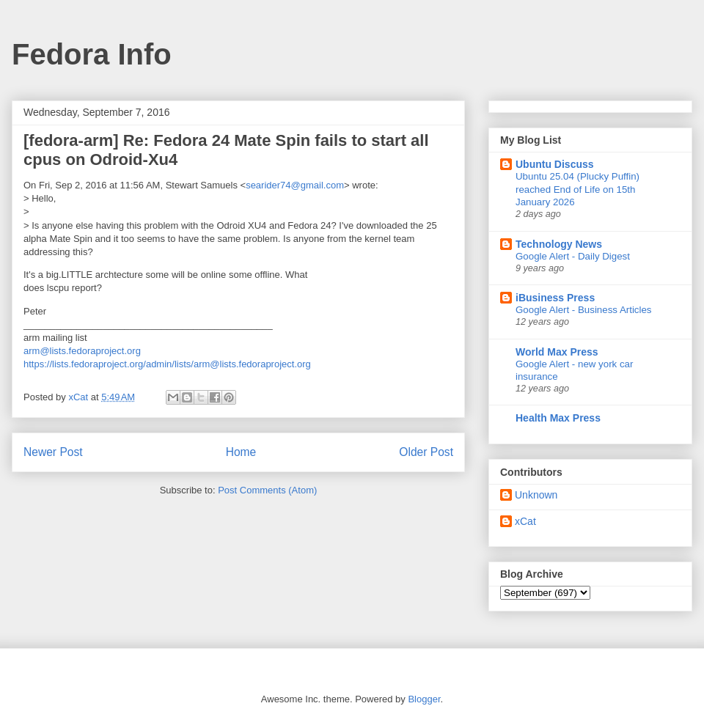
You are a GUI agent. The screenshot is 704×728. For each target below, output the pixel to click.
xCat (525, 521)
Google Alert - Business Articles (584, 310)
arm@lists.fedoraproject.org (82, 351)
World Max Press (557, 352)
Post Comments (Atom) (267, 490)
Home (241, 452)
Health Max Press (558, 418)
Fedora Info (92, 54)
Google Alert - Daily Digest (573, 256)
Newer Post (53, 452)
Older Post (426, 452)
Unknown (536, 495)
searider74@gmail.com (295, 185)
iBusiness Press (555, 298)
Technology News (559, 244)
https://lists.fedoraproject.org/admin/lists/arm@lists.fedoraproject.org (167, 364)
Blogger (424, 699)
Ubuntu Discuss (555, 164)
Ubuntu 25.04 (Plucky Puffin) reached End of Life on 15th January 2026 (577, 189)
